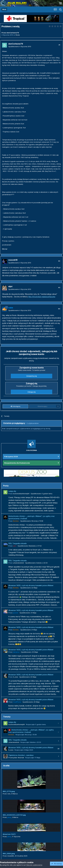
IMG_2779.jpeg (9, 791)
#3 (59, 287)
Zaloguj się (31, 392)
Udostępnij (15, 406)
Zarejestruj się (32, 376)
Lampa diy (12, 491)
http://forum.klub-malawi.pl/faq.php (42, 297)
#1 (59, 45)
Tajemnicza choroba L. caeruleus (21, 755)
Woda (18, 35)
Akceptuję (56, 864)
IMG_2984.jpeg (9, 853)
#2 (59, 261)
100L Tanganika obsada (17, 543)
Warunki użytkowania (34, 865)
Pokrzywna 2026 (11, 457)
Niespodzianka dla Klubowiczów (17, 463)
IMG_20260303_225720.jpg (14, 815)
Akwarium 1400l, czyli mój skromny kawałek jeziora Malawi (31, 585)
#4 (59, 309)
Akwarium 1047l (9, 834)
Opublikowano (20, 46)
